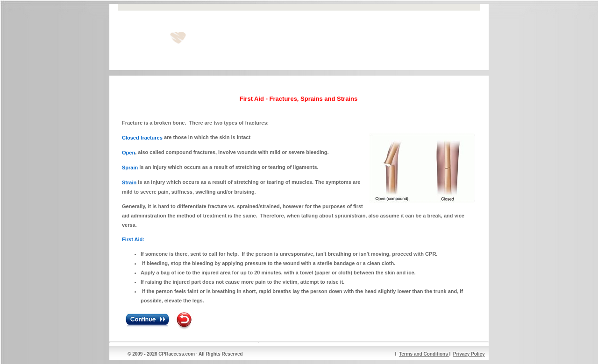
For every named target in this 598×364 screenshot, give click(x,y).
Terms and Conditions (424, 354)
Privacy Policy (469, 354)
